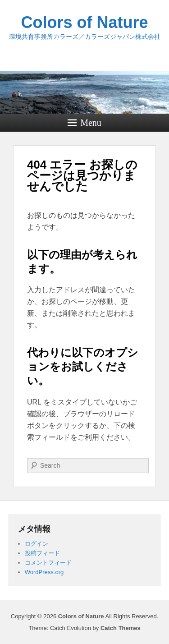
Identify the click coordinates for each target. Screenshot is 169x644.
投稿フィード (42, 553)
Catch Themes (121, 628)
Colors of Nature (84, 22)
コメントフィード (48, 563)
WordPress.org (44, 572)
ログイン (37, 544)
